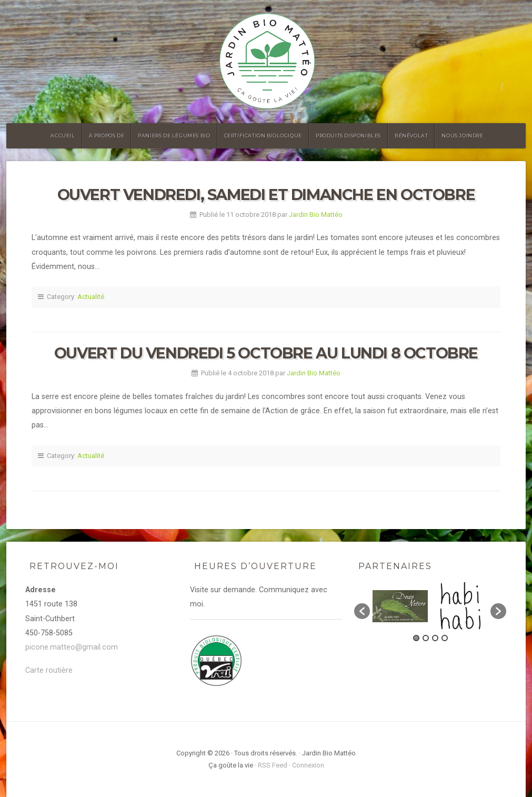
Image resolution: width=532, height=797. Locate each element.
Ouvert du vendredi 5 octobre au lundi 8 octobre (266, 353)
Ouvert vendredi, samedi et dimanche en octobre (266, 195)
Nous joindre (462, 136)
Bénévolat (411, 136)
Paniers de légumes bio (174, 136)
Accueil (63, 136)
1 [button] (416, 638)
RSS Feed (273, 765)
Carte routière (49, 670)
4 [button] (445, 638)
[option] (400, 606)
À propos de (107, 136)
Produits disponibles (348, 136)
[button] (362, 611)
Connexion (308, 765)
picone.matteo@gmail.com (72, 647)
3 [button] (435, 638)
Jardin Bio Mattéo (316, 215)
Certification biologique (263, 136)
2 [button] (426, 638)
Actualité (91, 297)
